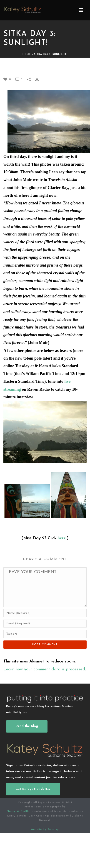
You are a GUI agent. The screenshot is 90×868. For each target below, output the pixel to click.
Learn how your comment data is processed (44, 669)
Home (27, 54)
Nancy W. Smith (18, 811)
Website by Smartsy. (45, 830)
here (62, 538)
